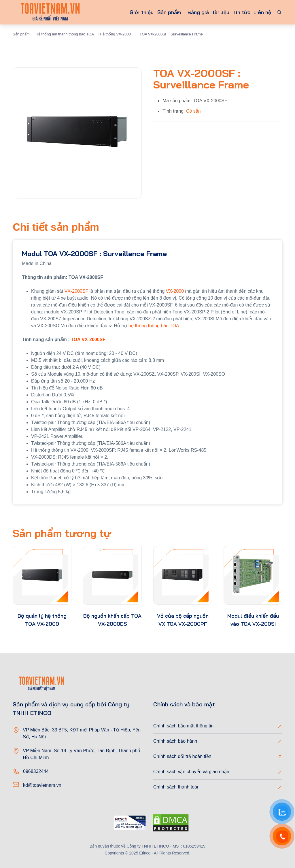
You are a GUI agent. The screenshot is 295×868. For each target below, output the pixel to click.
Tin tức (236, 12)
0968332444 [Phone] (36, 771)
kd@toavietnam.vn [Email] (42, 785)
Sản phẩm (150, 12)
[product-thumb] (42, 575)
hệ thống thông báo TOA (154, 326)
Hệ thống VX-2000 (115, 34)
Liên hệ (261, 12)
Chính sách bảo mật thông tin (183, 726)
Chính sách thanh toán (176, 787)
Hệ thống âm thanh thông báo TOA (65, 34)
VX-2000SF (76, 291)
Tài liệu (212, 12)
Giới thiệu (119, 12)
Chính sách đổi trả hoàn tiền (182, 756)
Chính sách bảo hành (175, 741)
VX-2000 (175, 291)
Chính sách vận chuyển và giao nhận (191, 772)
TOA (76, 340)
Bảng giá (187, 12)
